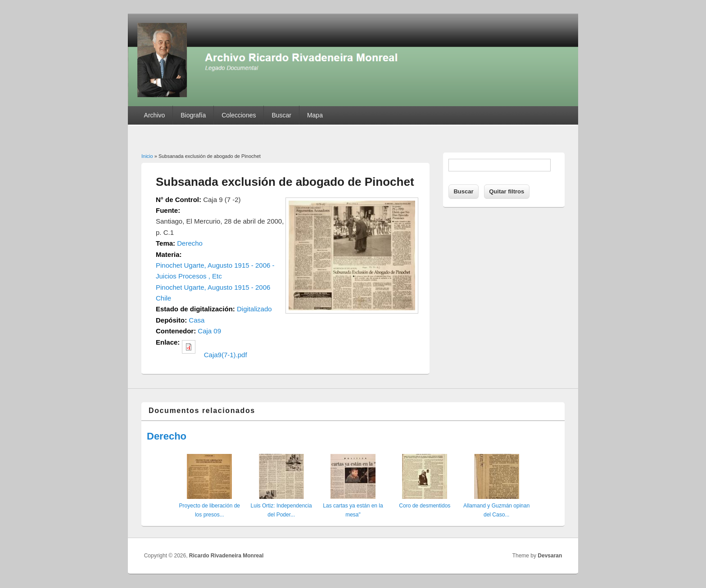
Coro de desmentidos (425, 506)
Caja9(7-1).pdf (226, 355)
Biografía (193, 115)
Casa (197, 320)
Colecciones (239, 115)
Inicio (147, 156)
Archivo (155, 115)
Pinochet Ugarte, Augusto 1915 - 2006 (213, 287)
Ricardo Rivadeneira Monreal (226, 556)
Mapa (315, 115)
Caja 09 (209, 331)
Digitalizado (254, 309)
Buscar (281, 115)
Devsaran (550, 556)
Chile (163, 298)
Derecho (190, 243)
